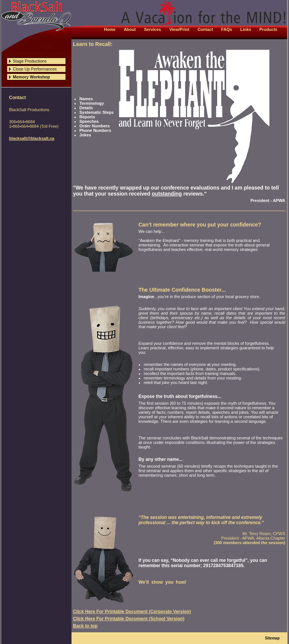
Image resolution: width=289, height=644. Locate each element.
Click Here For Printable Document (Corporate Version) (132, 612)
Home (110, 29)
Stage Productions (30, 61)
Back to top (85, 626)
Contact (205, 29)
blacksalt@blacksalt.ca (32, 138)
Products (268, 29)
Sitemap (272, 638)
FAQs (227, 29)
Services (153, 29)
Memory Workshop (31, 77)
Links (246, 29)
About (130, 29)
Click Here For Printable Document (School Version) (129, 619)
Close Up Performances (35, 69)
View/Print (179, 29)
